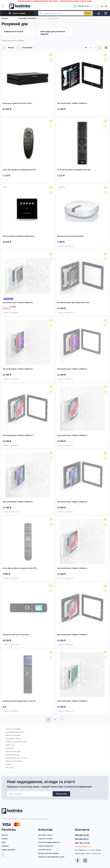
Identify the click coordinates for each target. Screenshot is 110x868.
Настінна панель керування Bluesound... (19, 236)
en (106, 6)
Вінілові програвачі (13, 735)
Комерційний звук (12, 755)
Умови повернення (46, 846)
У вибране (51, 60)
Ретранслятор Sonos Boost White (70, 236)
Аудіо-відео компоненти (15, 732)
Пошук (88, 13)
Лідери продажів (8, 850)
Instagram (85, 860)
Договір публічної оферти (49, 853)
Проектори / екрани (13, 739)
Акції (4, 842)
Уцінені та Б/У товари (14, 761)
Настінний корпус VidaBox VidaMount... (73, 103)
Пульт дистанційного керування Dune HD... (20, 170)
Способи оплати (45, 850)
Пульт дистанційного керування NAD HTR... (20, 568)
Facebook (78, 860)
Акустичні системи (13, 729)
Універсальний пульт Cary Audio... (16, 635)
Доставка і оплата (45, 835)
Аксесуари (10, 748)
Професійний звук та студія (16, 758)
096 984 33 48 (82, 835)
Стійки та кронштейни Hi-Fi (16, 742)
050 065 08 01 (82, 839)
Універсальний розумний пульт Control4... (20, 701)
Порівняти (51, 54)
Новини (5, 839)
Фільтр (8, 48)
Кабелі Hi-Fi (10, 745)
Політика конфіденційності (49, 842)
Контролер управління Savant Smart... (18, 103)
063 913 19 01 (83, 843)
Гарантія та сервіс (45, 839)
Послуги (9, 764)
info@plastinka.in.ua (83, 846)
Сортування (24, 48)
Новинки (5, 846)
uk (98, 6)
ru (102, 6)
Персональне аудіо (13, 751)
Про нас (5, 835)
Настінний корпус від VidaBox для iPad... (74, 302)
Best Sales (10, 768)
